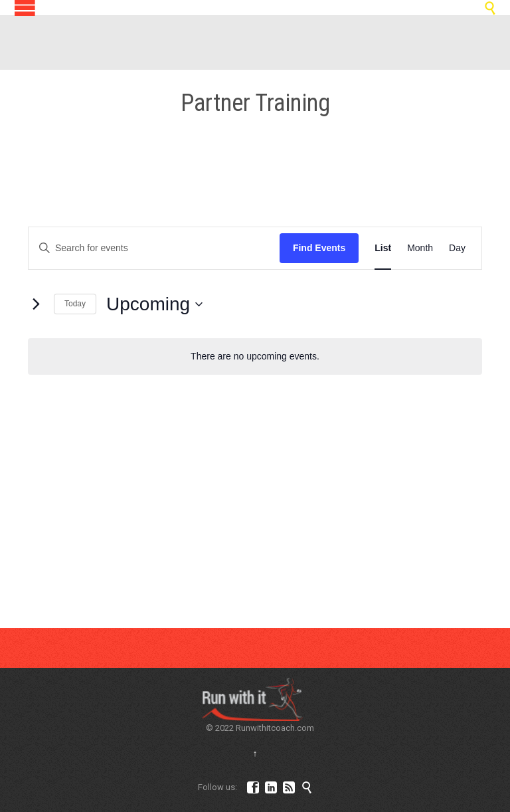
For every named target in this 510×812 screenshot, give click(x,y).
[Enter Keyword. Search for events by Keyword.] (154, 248)
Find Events (319, 248)
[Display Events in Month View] (420, 248)
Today (75, 304)
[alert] (255, 356)
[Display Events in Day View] (457, 248)
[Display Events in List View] (383, 248)
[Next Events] (36, 304)
